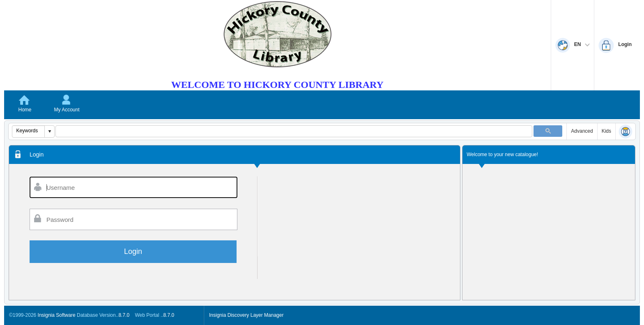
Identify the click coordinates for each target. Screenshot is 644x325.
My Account (67, 110)
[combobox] (29, 131)
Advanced (582, 131)
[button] (49, 131)
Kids (606, 131)
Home (25, 110)
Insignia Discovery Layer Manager (246, 315)
